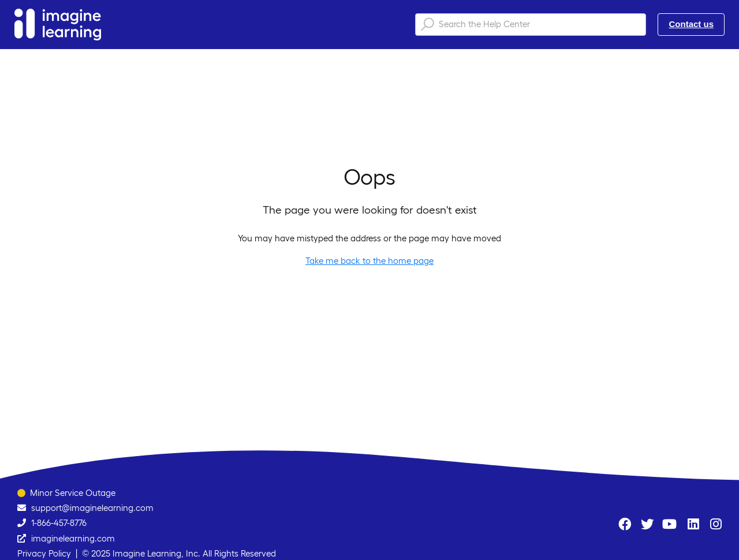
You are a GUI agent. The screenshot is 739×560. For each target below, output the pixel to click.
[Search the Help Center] (531, 25)
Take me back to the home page (369, 261)
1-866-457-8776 (59, 523)
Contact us (691, 24)
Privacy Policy (44, 553)
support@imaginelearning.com (92, 508)
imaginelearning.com (73, 538)
